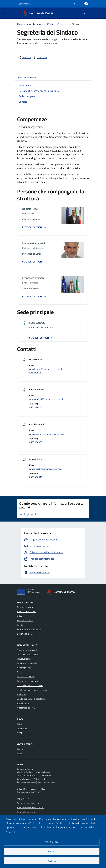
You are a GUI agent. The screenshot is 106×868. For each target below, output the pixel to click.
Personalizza (52, 842)
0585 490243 (36, 407)
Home (20, 24)
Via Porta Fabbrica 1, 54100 (42, 327)
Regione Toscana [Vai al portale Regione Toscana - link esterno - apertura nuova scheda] (24, 4)
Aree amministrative (27, 611)
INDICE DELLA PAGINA (53, 77)
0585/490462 (36, 372)
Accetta (52, 861)
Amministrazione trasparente (31, 808)
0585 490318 (36, 477)
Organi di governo (25, 607)
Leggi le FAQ (23, 799)
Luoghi (20, 749)
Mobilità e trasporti (26, 677)
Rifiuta (52, 851)
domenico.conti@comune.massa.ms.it (47, 434)
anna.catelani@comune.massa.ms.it (46, 399)
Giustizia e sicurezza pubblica (30, 685)
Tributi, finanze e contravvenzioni (32, 690)
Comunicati (22, 728)
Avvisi (20, 733)
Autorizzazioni (24, 703)
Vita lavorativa (24, 659)
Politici (20, 625)
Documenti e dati (25, 634)
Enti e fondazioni (25, 620)
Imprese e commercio (27, 663)
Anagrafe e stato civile (27, 650)
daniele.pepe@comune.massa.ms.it (46, 369)
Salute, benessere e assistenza (31, 699)
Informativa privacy (26, 812)
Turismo (21, 672)
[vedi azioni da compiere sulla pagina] (40, 57)
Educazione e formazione (29, 681)
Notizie (20, 724)
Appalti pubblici (24, 668)
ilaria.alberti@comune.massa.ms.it (45, 469)
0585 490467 (36, 442)
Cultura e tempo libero (27, 654)
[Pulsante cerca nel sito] (86, 13)
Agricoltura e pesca (26, 708)
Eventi (20, 753)
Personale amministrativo (29, 629)
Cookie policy (11, 832)
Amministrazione (35, 24)
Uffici (19, 616)
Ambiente (22, 694)
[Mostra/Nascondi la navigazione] (3, 13)
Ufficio (50, 24)
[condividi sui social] (24, 57)
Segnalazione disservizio (28, 803)
